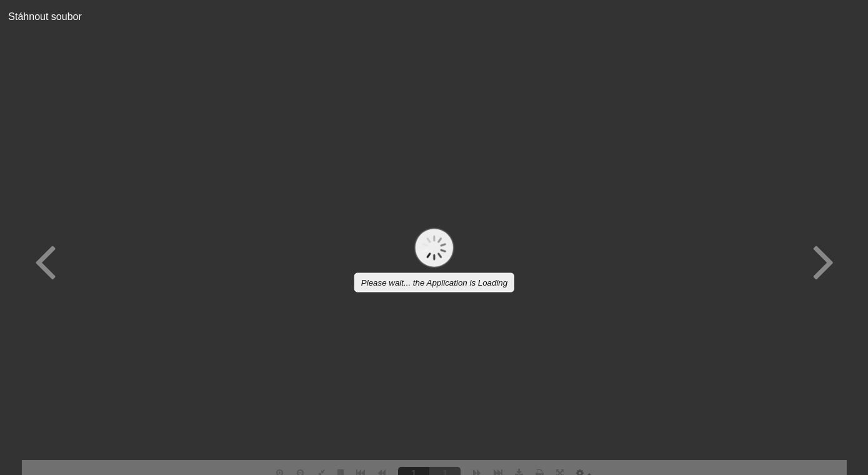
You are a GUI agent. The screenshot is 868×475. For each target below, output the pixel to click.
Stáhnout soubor (41, 17)
